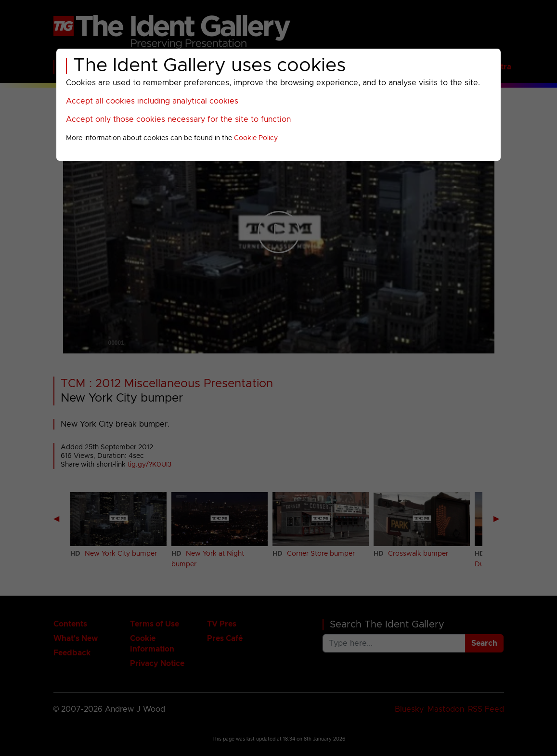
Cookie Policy (256, 138)
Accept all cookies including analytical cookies (152, 101)
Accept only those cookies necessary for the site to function (178, 119)
